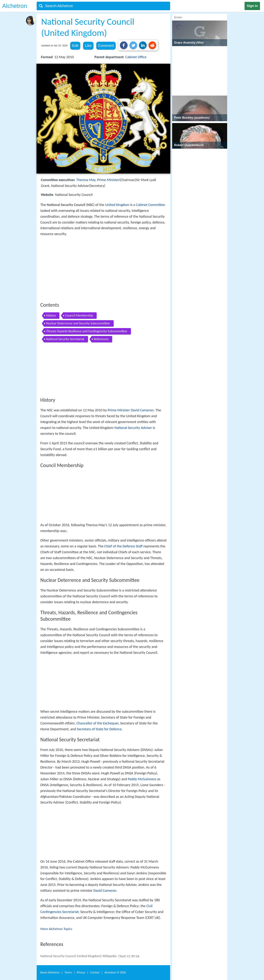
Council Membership (79, 315)
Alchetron (15, 6)
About (50, 972)
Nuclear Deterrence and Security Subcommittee (78, 323)
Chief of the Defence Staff (123, 546)
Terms (68, 972)
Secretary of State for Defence (99, 729)
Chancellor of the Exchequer (97, 723)
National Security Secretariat (65, 339)
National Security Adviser (133, 428)
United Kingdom (117, 205)
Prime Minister (108, 180)
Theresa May (86, 180)
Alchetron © (115, 972)
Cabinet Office (136, 57)
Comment (106, 46)
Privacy (81, 972)
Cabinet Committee (150, 205)
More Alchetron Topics (56, 929)
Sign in (252, 6)
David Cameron (142, 410)
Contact (95, 972)
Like (88, 46)
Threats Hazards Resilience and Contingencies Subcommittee (87, 331)
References (101, 339)
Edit (75, 46)
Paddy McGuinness (142, 779)
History (51, 315)
